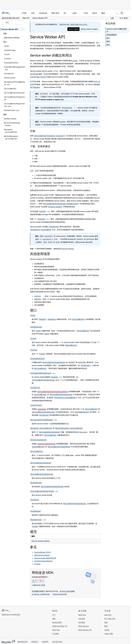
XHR (32, 77)
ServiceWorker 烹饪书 (42, 552)
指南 (106, 622)
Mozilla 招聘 (57, 622)
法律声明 (45, 642)
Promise (62, 122)
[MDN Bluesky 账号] (7, 627)
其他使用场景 (111, 35)
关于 (54, 615)
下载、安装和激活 (40, 146)
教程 (106, 626)
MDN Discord (84, 626)
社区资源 (82, 619)
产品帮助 (56, 634)
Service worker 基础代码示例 (45, 558)
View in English (73, 29)
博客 (54, 619)
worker (75, 61)
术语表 (107, 630)
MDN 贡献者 (67, 591)
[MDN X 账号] (10, 627)
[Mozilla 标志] (8, 642)
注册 (33, 131)
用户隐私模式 (35, 87)
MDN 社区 (82, 615)
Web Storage (41, 77)
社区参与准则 (57, 642)
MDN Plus (56, 630)
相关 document (81, 432)
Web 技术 (108, 615)
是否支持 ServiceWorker (43, 561)
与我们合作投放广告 (60, 626)
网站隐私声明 (23, 642)
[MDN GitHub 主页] (3, 627)
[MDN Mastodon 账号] (14, 627)
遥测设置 (35, 642)
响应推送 (38, 299)
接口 (108, 38)
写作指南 (82, 622)
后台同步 (38, 296)
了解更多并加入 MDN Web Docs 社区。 (74, 24)
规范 (108, 41)
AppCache (68, 108)
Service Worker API (10, 29)
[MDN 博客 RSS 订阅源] (18, 627)
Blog (103, 13)
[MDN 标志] (6, 611)
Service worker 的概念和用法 (117, 30)
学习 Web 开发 (110, 619)
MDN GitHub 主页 (85, 630)
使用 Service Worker (66, 249)
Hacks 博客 (109, 634)
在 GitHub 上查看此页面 (41, 594)
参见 (108, 45)
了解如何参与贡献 (39, 585)
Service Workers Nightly (40, 541)
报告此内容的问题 (60, 594)
